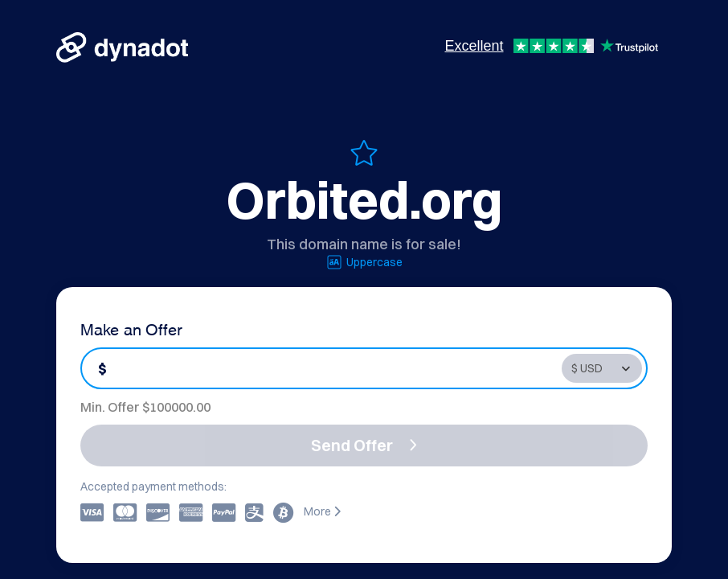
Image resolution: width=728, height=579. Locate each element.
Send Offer (364, 445)
